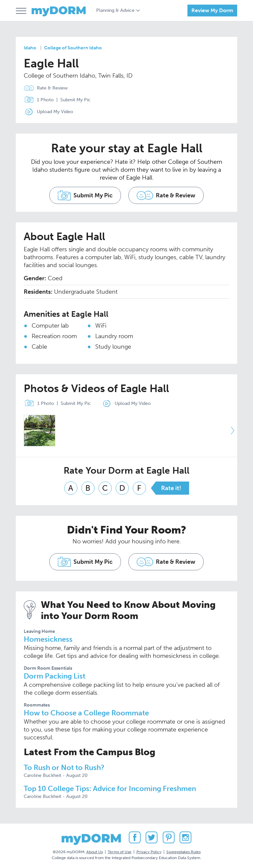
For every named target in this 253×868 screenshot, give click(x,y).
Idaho (30, 48)
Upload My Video (55, 112)
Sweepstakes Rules (183, 851)
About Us (95, 851)
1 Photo (37, 100)
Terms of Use (120, 851)
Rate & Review (52, 88)
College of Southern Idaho (73, 48)
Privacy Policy (149, 851)
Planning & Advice (115, 10)
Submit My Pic (75, 100)
